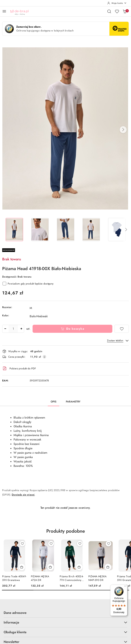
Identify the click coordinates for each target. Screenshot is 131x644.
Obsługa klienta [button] (65, 632)
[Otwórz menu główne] (4, 11)
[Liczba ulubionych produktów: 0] (117, 11)
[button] (123, 130)
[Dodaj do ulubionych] (122, 329)
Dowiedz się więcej (23, 495)
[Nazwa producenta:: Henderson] (9, 250)
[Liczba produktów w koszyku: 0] (125, 11)
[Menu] (125, 587)
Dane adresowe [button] (65, 613)
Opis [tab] (54, 402)
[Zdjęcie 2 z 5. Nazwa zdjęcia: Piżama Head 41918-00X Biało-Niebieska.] (40, 230)
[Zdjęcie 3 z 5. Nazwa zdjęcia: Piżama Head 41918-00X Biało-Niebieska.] (65, 230)
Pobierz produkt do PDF (19, 368)
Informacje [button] (65, 622)
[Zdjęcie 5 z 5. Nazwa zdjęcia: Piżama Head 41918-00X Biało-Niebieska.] (117, 230)
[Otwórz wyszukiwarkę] (109, 11)
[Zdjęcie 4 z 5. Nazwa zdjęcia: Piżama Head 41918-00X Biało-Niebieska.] (91, 230)
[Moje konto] (117, 3)
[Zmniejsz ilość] (5, 329)
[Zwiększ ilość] (21, 329)
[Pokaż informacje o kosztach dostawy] (44, 357)
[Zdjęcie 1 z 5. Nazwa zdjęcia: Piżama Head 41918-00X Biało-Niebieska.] (14, 230)
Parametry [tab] (73, 402)
